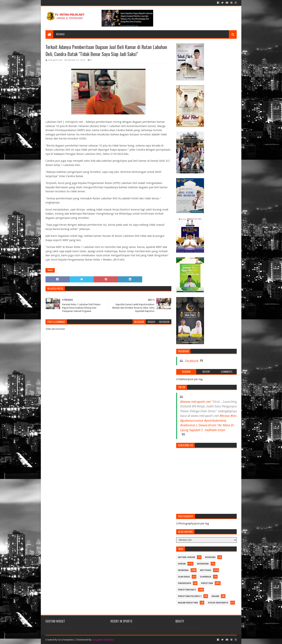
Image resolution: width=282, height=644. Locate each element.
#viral (234, 416)
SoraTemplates (66, 640)
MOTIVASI (206, 570)
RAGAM (215, 596)
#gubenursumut (191, 421)
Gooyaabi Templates (103, 640)
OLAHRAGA (206, 577)
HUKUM (182, 564)
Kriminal (183, 570)
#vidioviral (187, 425)
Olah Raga (184, 577)
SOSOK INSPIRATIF (218, 603)
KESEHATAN (203, 564)
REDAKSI (60, 34)
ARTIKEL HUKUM (186, 557)
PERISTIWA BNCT (187, 590)
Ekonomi (210, 557)
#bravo (224, 416)
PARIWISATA (185, 583)
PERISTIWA (207, 583)
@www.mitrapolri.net (195, 402)
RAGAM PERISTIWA (188, 603)
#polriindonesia (215, 421)
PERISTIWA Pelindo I (190, 596)
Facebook (191, 361)
